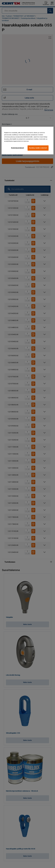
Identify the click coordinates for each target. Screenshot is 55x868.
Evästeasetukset (18, 148)
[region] (28, 141)
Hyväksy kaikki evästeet (38, 148)
